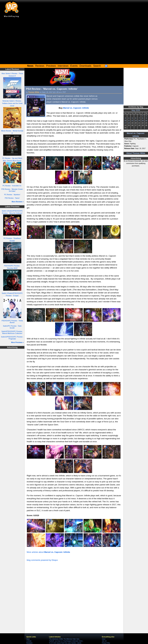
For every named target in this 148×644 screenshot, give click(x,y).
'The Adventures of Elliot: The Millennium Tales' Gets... (65, 639)
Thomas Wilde (34, 92)
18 (129, 123)
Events (74, 66)
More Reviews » (18, 202)
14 (139, 121)
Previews (51, 66)
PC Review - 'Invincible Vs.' (12, 186)
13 (136, 121)
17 (125, 123)
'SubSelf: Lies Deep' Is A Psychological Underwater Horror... (66, 641)
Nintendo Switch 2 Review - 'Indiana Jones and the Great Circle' (12, 103)
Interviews (63, 66)
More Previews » (17, 342)
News (28, 639)
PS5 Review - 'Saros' (12, 198)
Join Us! (104, 641)
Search (97, 66)
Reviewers (29, 643)
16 (146, 121)
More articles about (48, 552)
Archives (29, 641)
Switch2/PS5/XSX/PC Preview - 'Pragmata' (12, 338)
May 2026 (136, 110)
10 (125, 121)
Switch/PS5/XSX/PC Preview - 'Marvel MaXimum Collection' (12, 332)
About (104, 639)
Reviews (40, 66)
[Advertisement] (74, 41)
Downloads (85, 66)
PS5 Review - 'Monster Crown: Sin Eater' (12, 190)
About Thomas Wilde (136, 153)
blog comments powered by (42, 560)
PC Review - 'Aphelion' (12, 195)
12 (132, 121)
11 (129, 121)
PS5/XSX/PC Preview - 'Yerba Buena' (12, 322)
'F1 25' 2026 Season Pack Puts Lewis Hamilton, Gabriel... (66, 643)
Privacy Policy (106, 643)
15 (143, 121)
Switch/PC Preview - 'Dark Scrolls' (12, 327)
